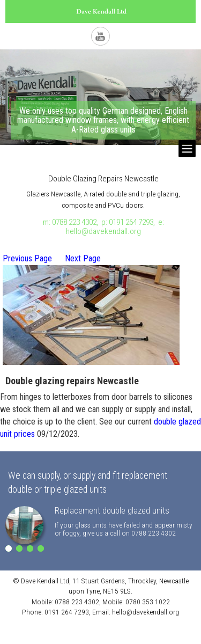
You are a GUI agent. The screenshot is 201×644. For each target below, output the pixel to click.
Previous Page (27, 258)
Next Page (83, 258)
